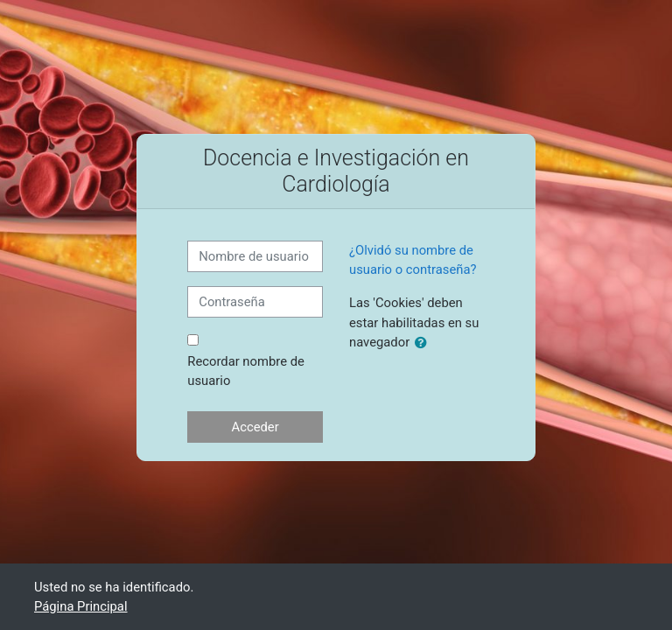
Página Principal (81, 606)
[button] (424, 343)
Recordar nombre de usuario (246, 371)
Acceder (255, 427)
